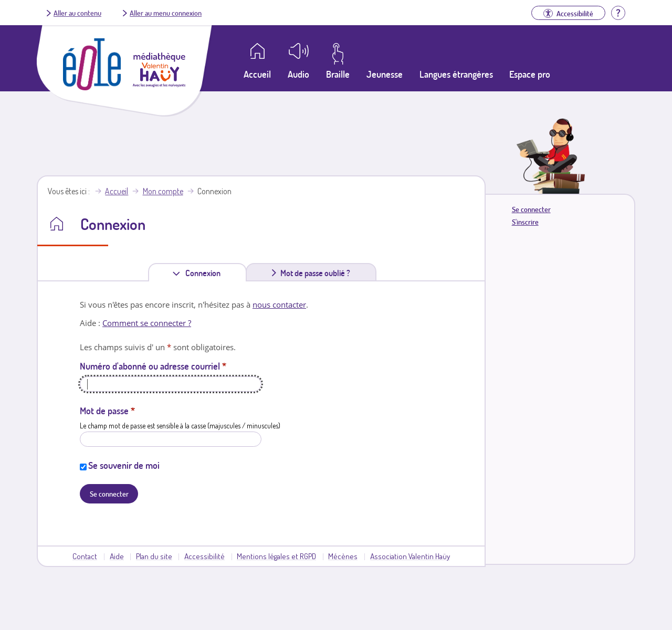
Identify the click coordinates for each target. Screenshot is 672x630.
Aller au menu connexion (166, 13)
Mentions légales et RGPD (276, 556)
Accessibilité (204, 556)
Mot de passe (107, 411)
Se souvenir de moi (124, 465)
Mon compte (163, 191)
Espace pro (530, 74)
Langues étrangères (456, 74)
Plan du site (154, 556)
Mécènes (343, 556)
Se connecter (531, 209)
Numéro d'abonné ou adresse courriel (153, 366)
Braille (338, 74)
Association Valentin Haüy (410, 556)
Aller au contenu (77, 13)
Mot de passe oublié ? (315, 273)
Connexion (205, 273)
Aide (117, 556)
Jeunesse (385, 74)
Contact (85, 556)
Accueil (117, 191)
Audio (298, 74)
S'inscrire (525, 222)
